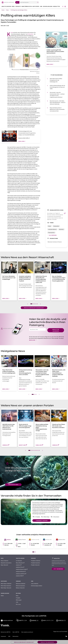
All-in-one (18, 604)
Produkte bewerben (35, 563)
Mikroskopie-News (13, 485)
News (17, 596)
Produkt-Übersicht (35, 565)
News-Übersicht (4, 565)
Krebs (12, 32)
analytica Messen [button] (6, 6)
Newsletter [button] (56, 6)
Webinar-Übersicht (20, 588)
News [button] (13, 6)
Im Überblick (19, 561)
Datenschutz (15, 636)
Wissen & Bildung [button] (48, 6)
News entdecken (5, 561)
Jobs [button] (41, 6)
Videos (2, 596)
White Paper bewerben (6, 586)
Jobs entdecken (35, 584)
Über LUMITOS (16, 632)
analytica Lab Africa (21, 574)
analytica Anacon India (22, 569)
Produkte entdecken (36, 561)
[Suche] (38, 2)
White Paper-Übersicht (6, 588)
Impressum (3, 636)
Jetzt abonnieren (58, 569)
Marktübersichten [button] (27, 6)
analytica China (20, 567)
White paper (19, 600)
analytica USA (20, 576)
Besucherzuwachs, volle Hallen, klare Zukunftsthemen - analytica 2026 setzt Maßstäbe (58, 102)
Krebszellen (30, 34)
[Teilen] (63, 7)
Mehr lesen (33, 340)
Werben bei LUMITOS (6, 632)
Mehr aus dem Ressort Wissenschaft (34, 308)
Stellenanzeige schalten (37, 586)
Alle (17, 2)
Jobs (17, 602)
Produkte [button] (18, 6)
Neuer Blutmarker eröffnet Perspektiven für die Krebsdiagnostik (56, 80)
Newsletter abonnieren (56, 330)
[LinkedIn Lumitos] (66, 636)
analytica (19, 565)
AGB (9, 636)
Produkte (18, 598)
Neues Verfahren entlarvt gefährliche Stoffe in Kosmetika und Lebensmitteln (57, 109)
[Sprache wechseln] (65, 7)
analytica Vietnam (21, 571)
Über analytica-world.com (27, 632)
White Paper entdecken (6, 584)
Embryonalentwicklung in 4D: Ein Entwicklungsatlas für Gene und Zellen (57, 87)
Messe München (20, 563)
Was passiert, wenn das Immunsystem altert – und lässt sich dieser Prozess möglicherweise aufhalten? (57, 95)
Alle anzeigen (52, 235)
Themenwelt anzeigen (42, 520)
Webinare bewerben (20, 586)
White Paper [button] (36, 6)
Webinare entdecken (21, 584)
